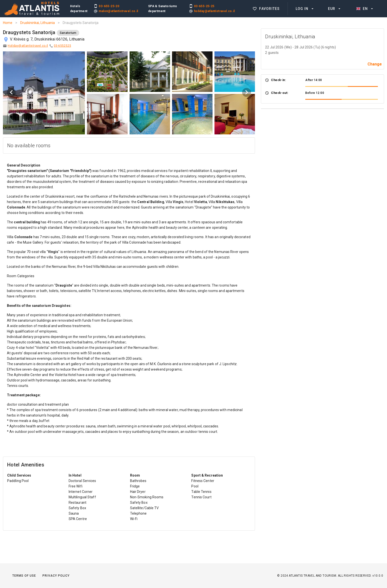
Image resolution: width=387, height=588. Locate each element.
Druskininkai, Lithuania (38, 23)
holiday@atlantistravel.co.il (214, 11)
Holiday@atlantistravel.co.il (28, 46)
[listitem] (267, 9)
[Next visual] (247, 92)
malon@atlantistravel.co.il (118, 11)
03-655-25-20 (109, 6)
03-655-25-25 (204, 6)
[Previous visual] (11, 92)
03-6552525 (62, 46)
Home (8, 23)
